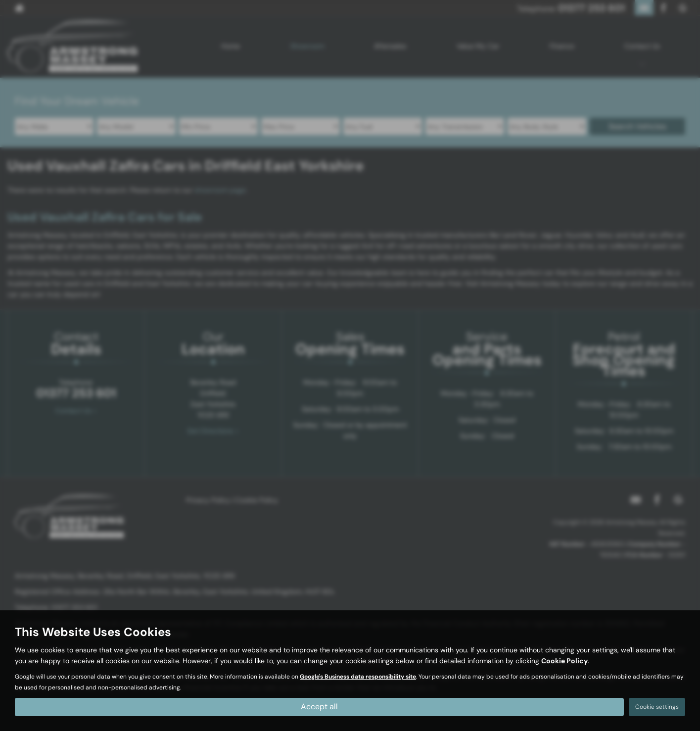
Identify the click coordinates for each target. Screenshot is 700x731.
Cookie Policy (564, 661)
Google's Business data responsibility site (358, 677)
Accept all (319, 707)
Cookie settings (657, 707)
